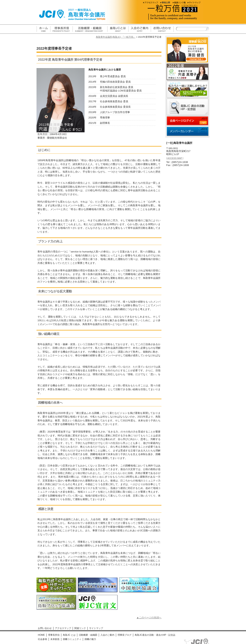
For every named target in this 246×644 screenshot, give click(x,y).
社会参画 (42, 639)
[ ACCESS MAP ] (175, 158)
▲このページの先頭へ (149, 618)
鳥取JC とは (69, 635)
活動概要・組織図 (88, 635)
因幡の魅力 (90, 639)
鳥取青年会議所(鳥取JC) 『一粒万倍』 (116, 37)
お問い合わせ (45, 628)
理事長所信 (54, 635)
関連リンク (80, 628)
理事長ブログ (125, 635)
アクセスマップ (63, 628)
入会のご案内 (107, 635)
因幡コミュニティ (72, 639)
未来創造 (55, 639)
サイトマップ (96, 628)
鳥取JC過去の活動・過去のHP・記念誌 (155, 635)
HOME (41, 635)
